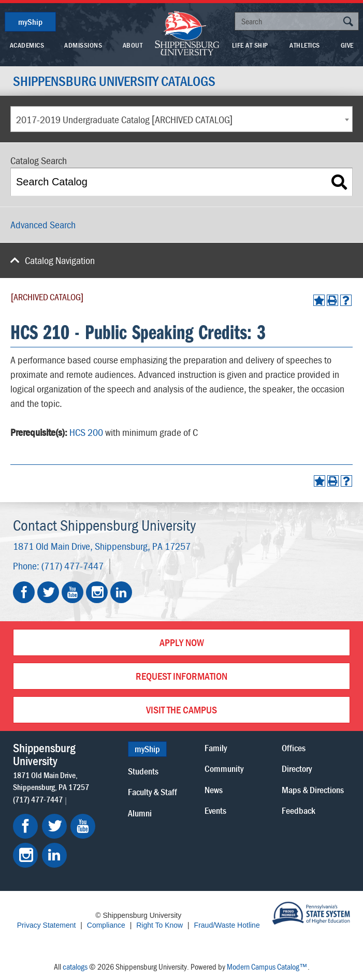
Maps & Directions (313, 790)
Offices (294, 748)
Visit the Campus (181, 710)
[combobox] (181, 119)
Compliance (106, 925)
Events (215, 810)
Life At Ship (250, 45)
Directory (297, 769)
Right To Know (159, 925)
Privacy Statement (47, 925)
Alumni (140, 813)
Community (224, 769)
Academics (27, 45)
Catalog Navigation (60, 260)
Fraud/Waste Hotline (227, 925)
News (214, 790)
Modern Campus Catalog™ (267, 967)
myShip (30, 22)
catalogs (75, 967)
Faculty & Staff (153, 792)
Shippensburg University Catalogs (114, 81)
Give (347, 45)
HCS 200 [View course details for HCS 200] (86, 432)
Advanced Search (43, 224)
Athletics (305, 45)
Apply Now (182, 642)
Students (143, 771)
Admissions (83, 45)
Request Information (181, 676)
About (133, 45)
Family (216, 748)
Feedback (299, 810)
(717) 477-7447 (72, 566)
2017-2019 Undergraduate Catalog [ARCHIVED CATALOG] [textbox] (124, 119)
